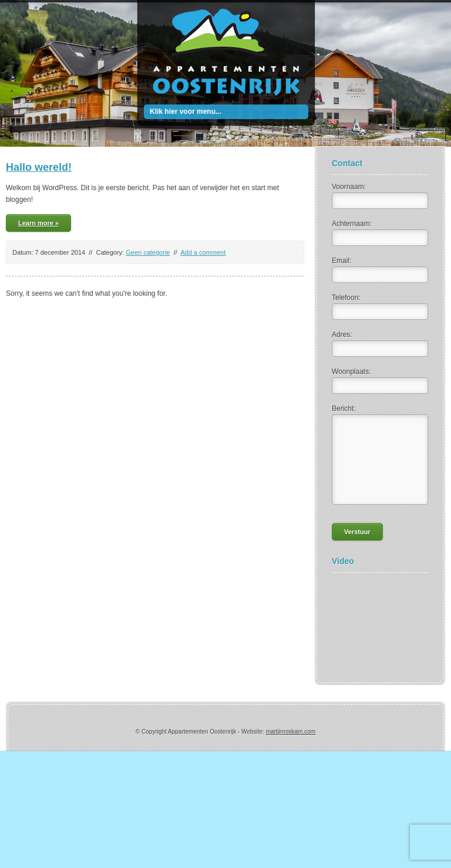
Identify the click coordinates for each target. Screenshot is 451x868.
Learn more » (38, 223)
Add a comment (203, 252)
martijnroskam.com (291, 732)
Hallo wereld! (39, 167)
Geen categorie (148, 252)
